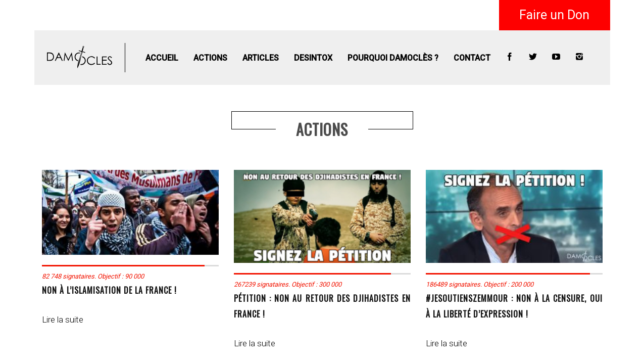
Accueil (162, 58)
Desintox (313, 58)
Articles (261, 58)
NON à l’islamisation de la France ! (109, 290)
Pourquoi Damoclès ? (393, 58)
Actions (210, 58)
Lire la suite (63, 320)
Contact (472, 58)
